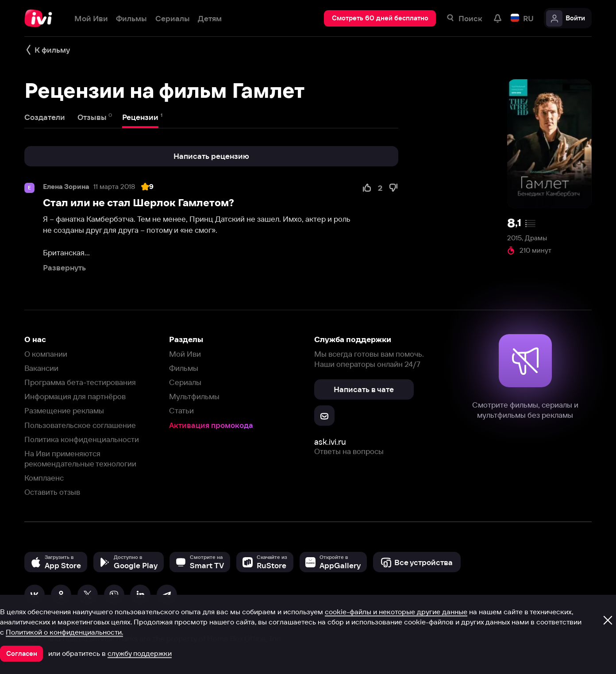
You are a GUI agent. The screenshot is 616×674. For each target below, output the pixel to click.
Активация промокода (211, 425)
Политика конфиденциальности (82, 439)
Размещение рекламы (64, 410)
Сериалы (185, 382)
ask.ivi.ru (330, 442)
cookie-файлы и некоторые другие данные (396, 612)
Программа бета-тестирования (80, 382)
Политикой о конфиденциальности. (64, 632)
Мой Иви (185, 354)
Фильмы (184, 368)
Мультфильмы (194, 396)
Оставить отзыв (52, 492)
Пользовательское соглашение (80, 425)
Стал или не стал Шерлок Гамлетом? (139, 203)
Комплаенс (44, 478)
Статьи (181, 410)
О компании (46, 354)
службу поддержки (140, 653)
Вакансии (41, 368)
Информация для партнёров (75, 396)
